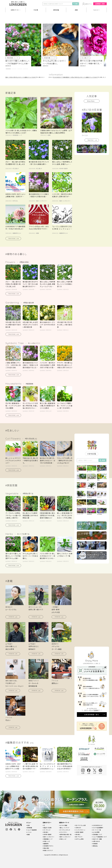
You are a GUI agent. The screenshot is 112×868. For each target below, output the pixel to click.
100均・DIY (78, 828)
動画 (28, 834)
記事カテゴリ (15, 10)
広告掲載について (97, 834)
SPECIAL (15, 201)
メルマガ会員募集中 (98, 828)
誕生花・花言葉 (47, 828)
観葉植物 (46, 844)
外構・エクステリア (48, 850)
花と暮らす (85, 58)
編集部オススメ (17, 233)
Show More (91, 101)
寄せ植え (46, 832)
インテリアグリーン (80, 830)
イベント (29, 832)
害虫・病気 (46, 848)
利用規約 (95, 844)
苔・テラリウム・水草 (80, 825)
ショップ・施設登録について (99, 837)
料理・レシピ (46, 841)
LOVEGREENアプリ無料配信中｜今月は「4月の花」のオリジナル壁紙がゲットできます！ (78, 77)
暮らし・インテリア (64, 828)
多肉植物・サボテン (48, 846)
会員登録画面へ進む (92, 648)
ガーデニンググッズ (64, 830)
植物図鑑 (56, 10)
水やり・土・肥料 (79, 839)
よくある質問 (96, 832)
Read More (91, 140)
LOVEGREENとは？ (97, 825)
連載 (76, 10)
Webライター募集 (97, 839)
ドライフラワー (63, 832)
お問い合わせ (96, 841)
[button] (8, 69)
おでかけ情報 (63, 825)
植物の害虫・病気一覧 (65, 834)
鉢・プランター (79, 837)
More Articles (12, 238)
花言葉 (36, 10)
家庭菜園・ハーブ (13, 58)
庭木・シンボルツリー (42, 201)
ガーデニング (47, 830)
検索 (76, 4)
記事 (28, 825)
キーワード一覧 (96, 830)
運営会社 (95, 846)
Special (96, 10)
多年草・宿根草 (64, 169)
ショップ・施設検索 (32, 830)
